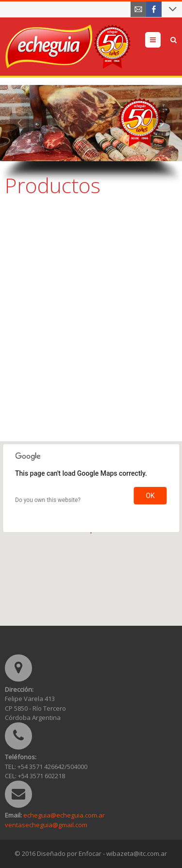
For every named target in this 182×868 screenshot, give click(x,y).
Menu (160, 40)
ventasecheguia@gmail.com (46, 825)
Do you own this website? (48, 500)
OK (150, 496)
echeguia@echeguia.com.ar (64, 815)
